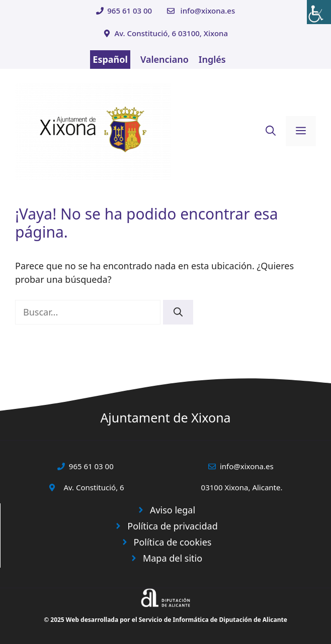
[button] (271, 131)
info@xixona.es (208, 11)
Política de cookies (173, 542)
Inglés (212, 59)
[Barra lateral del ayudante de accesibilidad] (319, 12)
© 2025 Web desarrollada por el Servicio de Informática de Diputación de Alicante (165, 620)
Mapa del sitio (173, 558)
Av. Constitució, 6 (94, 487)
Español (110, 59)
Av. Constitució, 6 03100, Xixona (171, 33)
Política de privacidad (172, 526)
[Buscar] (178, 312)
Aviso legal (173, 510)
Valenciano (164, 59)
